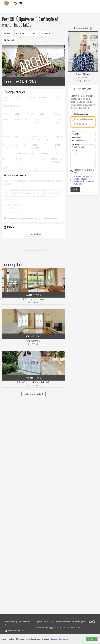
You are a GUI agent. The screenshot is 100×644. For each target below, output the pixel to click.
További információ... (59, 639)
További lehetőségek (79, 114)
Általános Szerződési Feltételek (60, 621)
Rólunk (46, 621)
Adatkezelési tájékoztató (80, 621)
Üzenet (74, 151)
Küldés (75, 189)
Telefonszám (76, 138)
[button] (20, 3)
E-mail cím (75, 144)
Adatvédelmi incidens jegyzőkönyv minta (49, 628)
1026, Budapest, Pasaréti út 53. (16, 630)
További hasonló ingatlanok (33, 394)
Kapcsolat (39, 621)
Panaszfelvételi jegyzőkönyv (73, 628)
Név (73, 131)
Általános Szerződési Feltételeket (81, 180)
